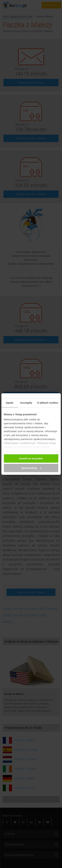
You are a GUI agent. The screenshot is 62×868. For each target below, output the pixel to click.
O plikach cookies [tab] (48, 403)
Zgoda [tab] (9, 403)
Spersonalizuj (31, 468)
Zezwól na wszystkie (31, 458)
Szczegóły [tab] (26, 403)
